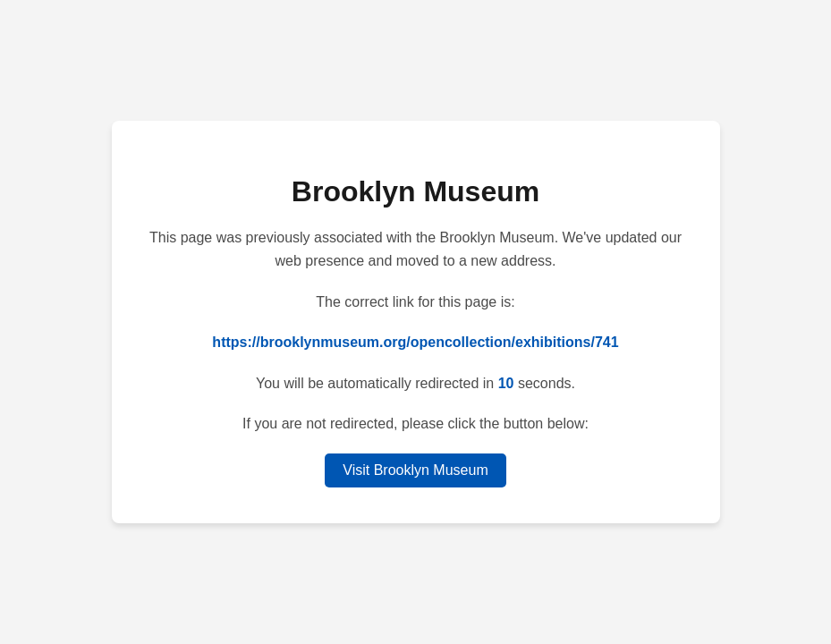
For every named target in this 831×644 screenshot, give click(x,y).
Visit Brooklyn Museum (415, 470)
